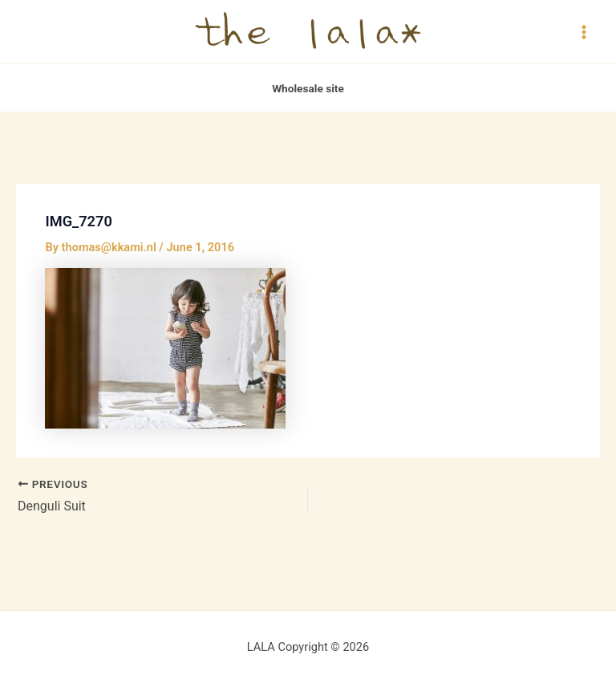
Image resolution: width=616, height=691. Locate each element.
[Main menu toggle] (584, 31)
